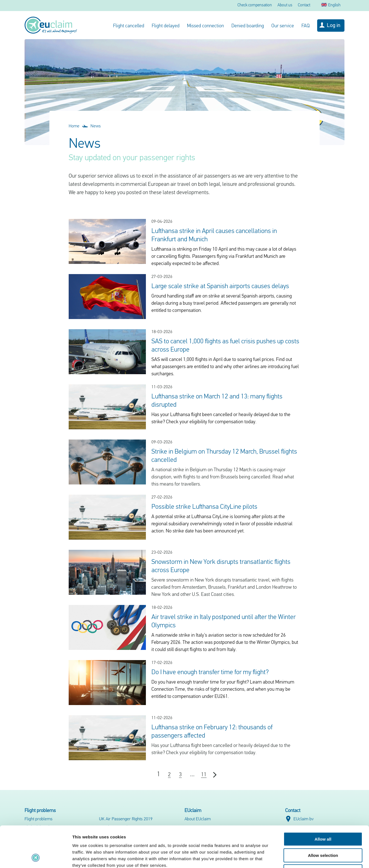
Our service (283, 26)
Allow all (323, 801)
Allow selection (323, 817)
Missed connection (205, 26)
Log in (334, 26)
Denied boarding (248, 26)
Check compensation (255, 5)
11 (204, 775)
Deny (323, 833)
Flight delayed (166, 26)
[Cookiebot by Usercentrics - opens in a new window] (36, 857)
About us (285, 5)
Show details (289, 857)
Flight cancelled (129, 26)
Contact (304, 5)
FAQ (306, 26)
